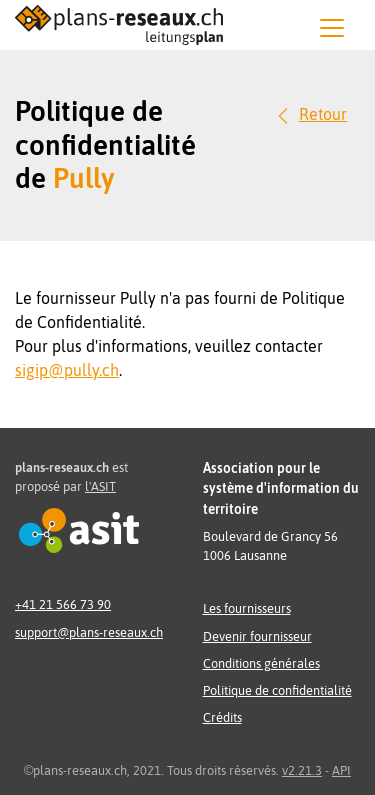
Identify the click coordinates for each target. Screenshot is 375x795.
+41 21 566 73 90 (63, 604)
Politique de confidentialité (277, 690)
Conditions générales (261, 663)
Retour (323, 114)
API (341, 770)
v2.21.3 (302, 770)
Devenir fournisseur (257, 636)
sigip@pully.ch (67, 370)
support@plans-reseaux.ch (89, 632)
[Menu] (332, 28)
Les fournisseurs (247, 608)
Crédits (222, 717)
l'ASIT (100, 486)
